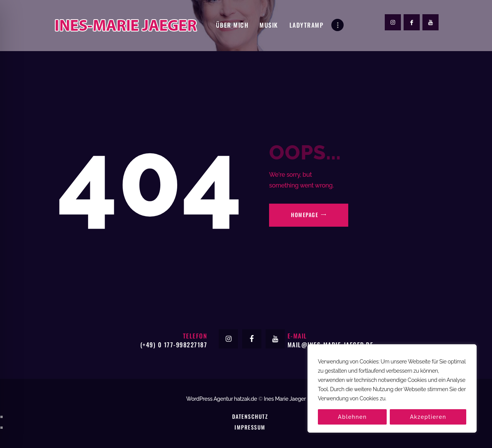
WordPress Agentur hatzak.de (222, 399)
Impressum (250, 427)
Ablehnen (352, 417)
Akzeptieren (428, 417)
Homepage (305, 215)
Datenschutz (250, 416)
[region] (392, 388)
